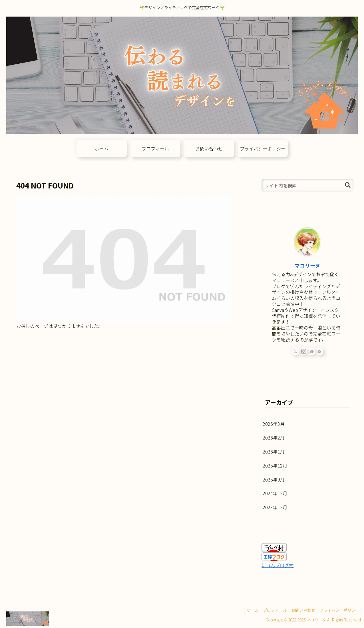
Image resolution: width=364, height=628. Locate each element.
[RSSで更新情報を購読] (320, 351)
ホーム (247, 610)
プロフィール (271, 610)
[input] (307, 185)
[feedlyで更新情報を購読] (312, 351)
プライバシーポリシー (339, 610)
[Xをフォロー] (295, 351)
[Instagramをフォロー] (303, 351)
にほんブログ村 (277, 565)
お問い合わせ (301, 610)
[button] (348, 185)
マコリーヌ (307, 265)
